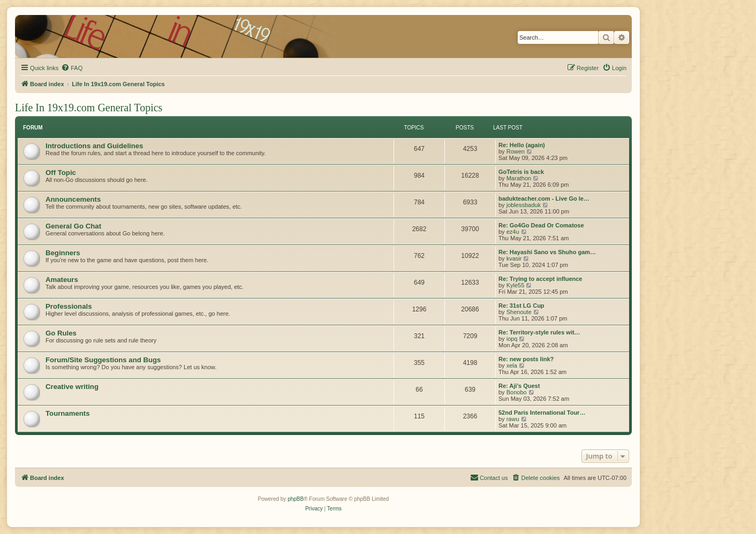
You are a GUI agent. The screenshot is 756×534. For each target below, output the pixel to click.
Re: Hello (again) (522, 145)
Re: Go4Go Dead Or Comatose (541, 225)
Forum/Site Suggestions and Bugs (103, 360)
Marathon (519, 178)
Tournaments (68, 413)
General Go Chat (73, 226)
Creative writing (72, 387)
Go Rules (61, 333)
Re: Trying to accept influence (540, 279)
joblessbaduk (524, 205)
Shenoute (519, 312)
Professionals (69, 306)
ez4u (513, 232)
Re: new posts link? (526, 359)
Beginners (63, 253)
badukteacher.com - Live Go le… (544, 199)
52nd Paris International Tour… (542, 413)
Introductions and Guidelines (94, 146)
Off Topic (61, 173)
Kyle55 (516, 285)
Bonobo (517, 392)
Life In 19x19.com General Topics (89, 108)
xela (512, 365)
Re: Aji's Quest (519, 386)
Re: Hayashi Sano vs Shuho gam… (547, 252)
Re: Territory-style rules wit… (539, 332)
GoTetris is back (521, 172)
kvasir (514, 258)
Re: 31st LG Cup (521, 306)
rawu (513, 419)
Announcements (73, 199)
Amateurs (62, 280)
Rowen (516, 151)
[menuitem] (72, 68)
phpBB (296, 499)
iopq (512, 339)
